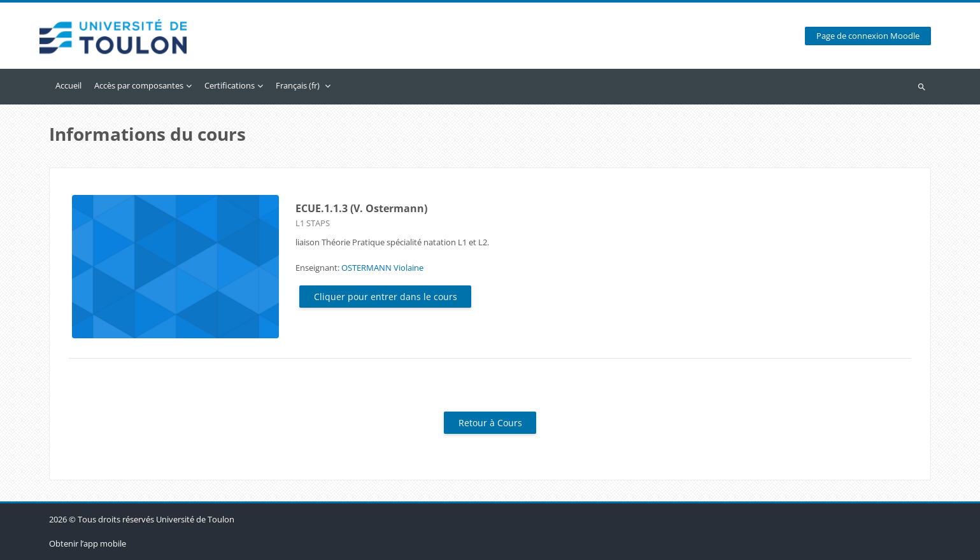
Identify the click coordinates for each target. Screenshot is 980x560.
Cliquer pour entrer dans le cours (386, 297)
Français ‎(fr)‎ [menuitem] (298, 85)
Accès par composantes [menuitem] (139, 85)
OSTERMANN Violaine (382, 268)
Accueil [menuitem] (68, 85)
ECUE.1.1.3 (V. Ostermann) (361, 208)
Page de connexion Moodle (868, 36)
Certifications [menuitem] (230, 85)
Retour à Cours (490, 423)
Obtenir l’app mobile (88, 543)
